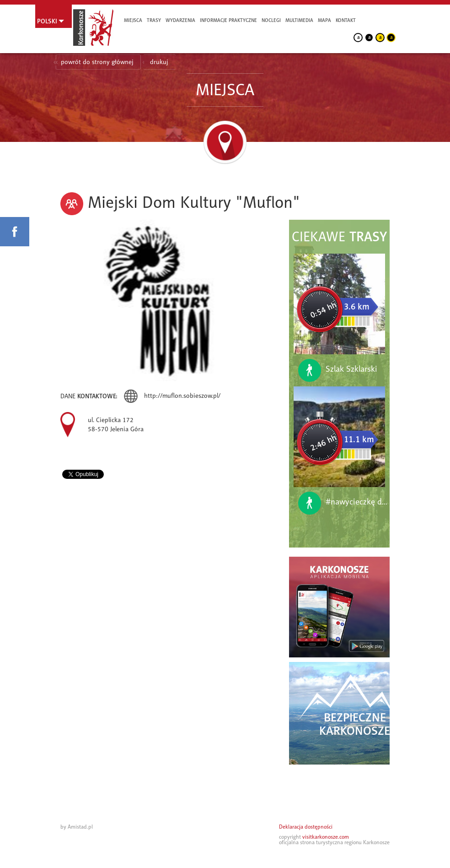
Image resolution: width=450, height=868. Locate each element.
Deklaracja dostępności (306, 827)
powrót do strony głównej (97, 62)
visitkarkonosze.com (326, 837)
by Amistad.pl (77, 827)
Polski (47, 21)
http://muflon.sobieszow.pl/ (182, 396)
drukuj (159, 62)
